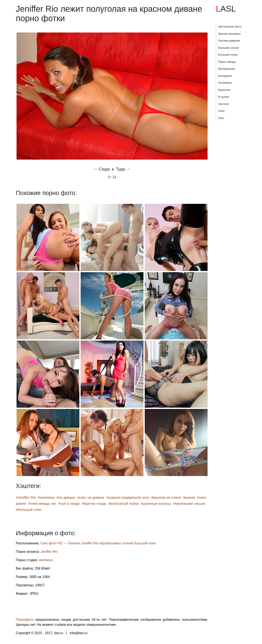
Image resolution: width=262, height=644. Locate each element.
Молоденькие (227, 69)
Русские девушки (229, 41)
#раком (189, 498)
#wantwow (46, 498)
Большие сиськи (228, 48)
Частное (223, 104)
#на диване (66, 498)
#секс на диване (91, 498)
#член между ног (42, 504)
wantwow (46, 560)
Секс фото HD (51, 543)
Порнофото (25, 620)
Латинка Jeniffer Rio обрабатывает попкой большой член (112, 543)
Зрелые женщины (229, 34)
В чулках (224, 97)
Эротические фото (230, 27)
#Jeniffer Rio (26, 498)
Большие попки (228, 55)
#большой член (29, 510)
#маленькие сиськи (189, 504)
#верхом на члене (166, 498)
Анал (221, 111)
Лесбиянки (225, 83)
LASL (226, 9)
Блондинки (225, 76)
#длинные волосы (156, 504)
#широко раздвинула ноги (128, 498)
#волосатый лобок (124, 504)
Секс (221, 118)
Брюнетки (224, 90)
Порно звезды (227, 62)
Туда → (123, 169)
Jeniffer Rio (49, 552)
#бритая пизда (94, 504)
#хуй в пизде (69, 504)
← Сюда (102, 169)
